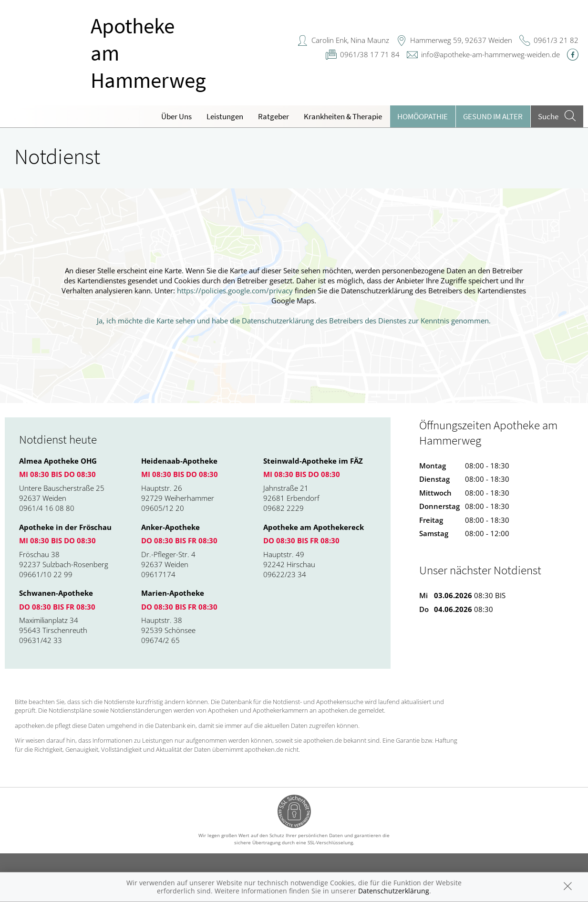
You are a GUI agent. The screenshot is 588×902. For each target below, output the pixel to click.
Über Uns (176, 116)
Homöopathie (423, 116)
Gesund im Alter (493, 116)
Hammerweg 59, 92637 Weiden (461, 40)
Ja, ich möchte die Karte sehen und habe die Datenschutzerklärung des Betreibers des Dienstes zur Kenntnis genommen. (294, 321)
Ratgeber (273, 116)
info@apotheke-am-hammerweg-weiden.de (490, 54)
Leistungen (225, 116)
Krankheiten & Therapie (343, 116)
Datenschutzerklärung (394, 891)
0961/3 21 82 (556, 40)
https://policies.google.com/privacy (235, 290)
